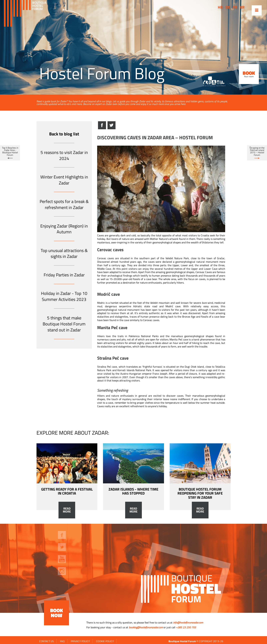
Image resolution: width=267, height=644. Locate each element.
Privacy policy (80, 641)
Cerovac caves (105, 258)
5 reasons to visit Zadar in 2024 (64, 155)
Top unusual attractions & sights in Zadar (64, 253)
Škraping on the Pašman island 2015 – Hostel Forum (257, 151)
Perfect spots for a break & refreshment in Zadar (64, 204)
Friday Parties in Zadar (64, 275)
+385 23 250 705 (186, 627)
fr (235, 7)
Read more (67, 510)
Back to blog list (64, 134)
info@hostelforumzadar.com (188, 622)
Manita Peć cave (179, 339)
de (228, 7)
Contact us (46, 641)
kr (242, 7)
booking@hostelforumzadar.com (146, 627)
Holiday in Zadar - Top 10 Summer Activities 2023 (64, 296)
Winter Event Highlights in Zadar (64, 180)
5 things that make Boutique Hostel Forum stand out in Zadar (64, 324)
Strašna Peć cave (107, 367)
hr (220, 7)
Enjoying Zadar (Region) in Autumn (64, 229)
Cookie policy (105, 641)
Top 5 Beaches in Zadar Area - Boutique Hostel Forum (10, 151)
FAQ (62, 641)
